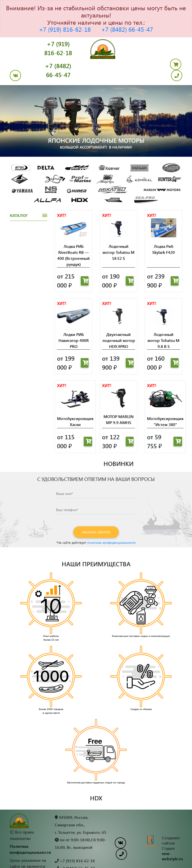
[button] (14, 102)
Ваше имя (64, 474)
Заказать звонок (96, 512)
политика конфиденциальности (111, 523)
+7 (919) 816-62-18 (65, 29)
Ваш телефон (67, 490)
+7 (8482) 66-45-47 (127, 29)
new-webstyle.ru (172, 837)
